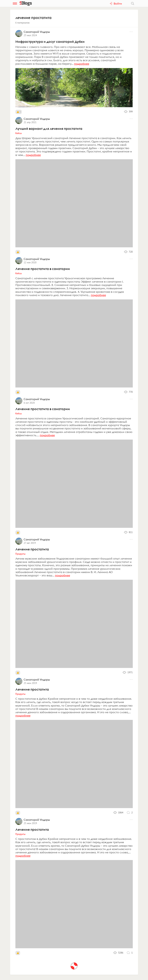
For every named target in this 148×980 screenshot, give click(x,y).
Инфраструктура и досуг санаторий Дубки (50, 42)
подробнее (82, 64)
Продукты (20, 554)
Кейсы (19, 133)
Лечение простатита (32, 549)
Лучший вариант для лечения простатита (49, 129)
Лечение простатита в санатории (43, 269)
